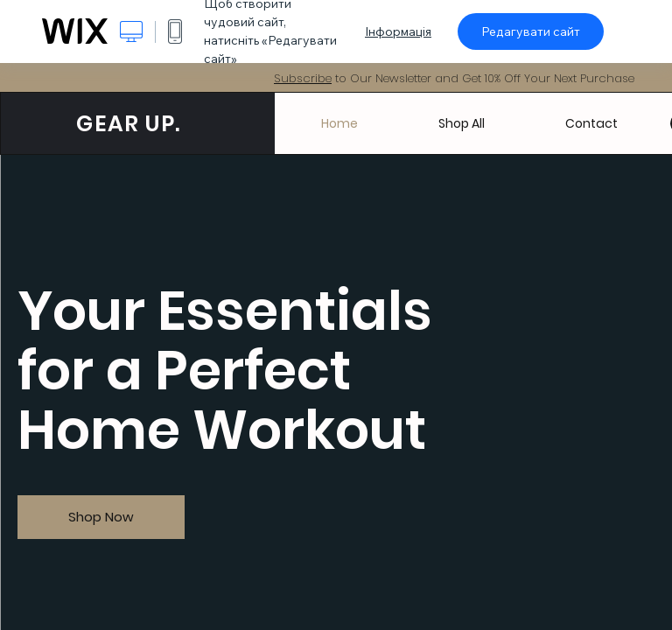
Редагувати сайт (531, 31)
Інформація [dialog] (398, 31)
